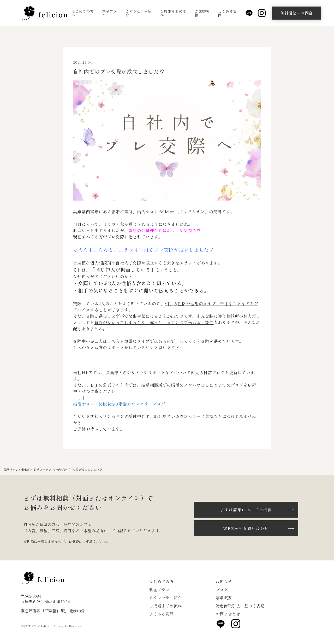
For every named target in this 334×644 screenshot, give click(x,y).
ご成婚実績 (202, 13)
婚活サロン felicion (17, 470)
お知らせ (224, 581)
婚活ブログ (41, 470)
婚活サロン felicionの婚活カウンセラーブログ (119, 404)
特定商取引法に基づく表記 (240, 606)
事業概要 (224, 598)
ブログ (222, 590)
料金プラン (109, 13)
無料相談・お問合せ (297, 15)
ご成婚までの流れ (173, 13)
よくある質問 (228, 13)
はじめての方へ (82, 13)
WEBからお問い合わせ (246, 528)
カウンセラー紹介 (139, 13)
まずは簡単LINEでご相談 (246, 510)
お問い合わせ (228, 614)
